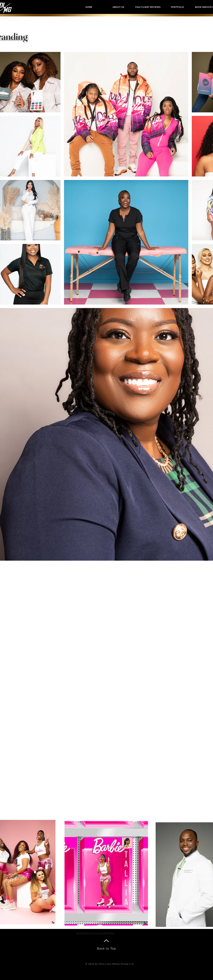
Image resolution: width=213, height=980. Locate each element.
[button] (177, 7)
